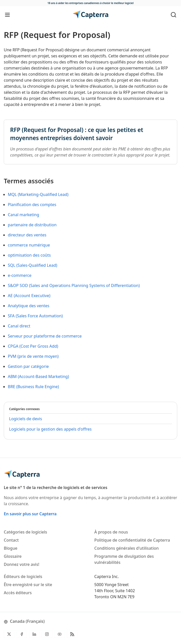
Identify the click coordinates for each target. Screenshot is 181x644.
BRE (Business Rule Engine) (33, 387)
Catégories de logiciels (25, 532)
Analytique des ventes (29, 306)
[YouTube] (60, 634)
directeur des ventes (27, 235)
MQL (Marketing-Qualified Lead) (38, 194)
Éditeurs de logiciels (23, 576)
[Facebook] (22, 634)
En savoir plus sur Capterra (30, 514)
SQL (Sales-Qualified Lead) (33, 265)
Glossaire (13, 556)
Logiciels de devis (25, 419)
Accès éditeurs (18, 593)
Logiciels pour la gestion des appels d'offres (50, 429)
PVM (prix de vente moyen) (33, 356)
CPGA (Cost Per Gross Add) (33, 346)
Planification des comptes (32, 205)
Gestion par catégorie (28, 366)
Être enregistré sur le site (28, 585)
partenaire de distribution (32, 225)
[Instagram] (47, 634)
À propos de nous (111, 532)
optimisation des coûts (29, 255)
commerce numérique (29, 245)
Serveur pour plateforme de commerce (45, 336)
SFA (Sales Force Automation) (35, 316)
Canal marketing (23, 215)
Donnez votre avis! (22, 564)
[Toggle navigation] (7, 15)
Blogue (11, 548)
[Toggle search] (174, 15)
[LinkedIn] (34, 634)
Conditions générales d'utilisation (127, 548)
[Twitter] (9, 634)
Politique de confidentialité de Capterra (132, 540)
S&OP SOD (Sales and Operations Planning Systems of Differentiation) (74, 285)
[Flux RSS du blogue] (72, 634)
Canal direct (19, 326)
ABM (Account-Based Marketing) (38, 376)
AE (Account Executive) (29, 296)
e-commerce (20, 275)
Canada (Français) (24, 621)
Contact (11, 540)
